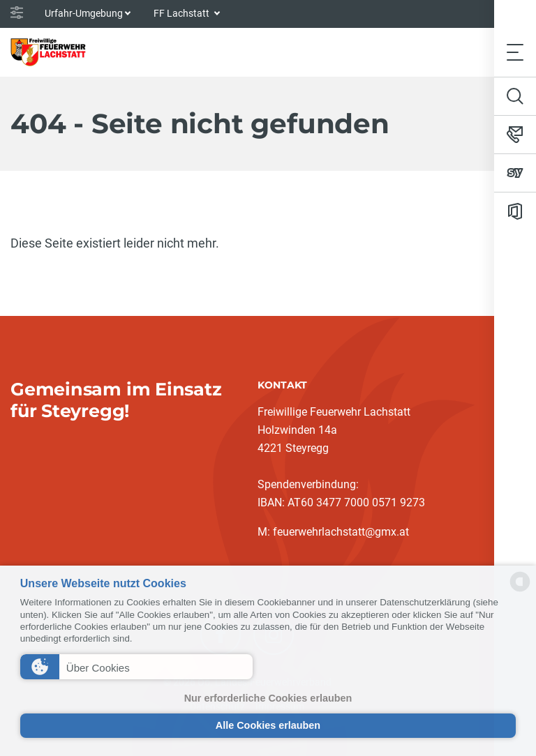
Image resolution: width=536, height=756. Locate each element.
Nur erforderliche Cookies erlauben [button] (268, 698)
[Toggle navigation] (515, 52)
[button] (136, 667)
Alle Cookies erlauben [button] (268, 725)
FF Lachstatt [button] (183, 13)
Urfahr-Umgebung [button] (84, 13)
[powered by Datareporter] (520, 590)
